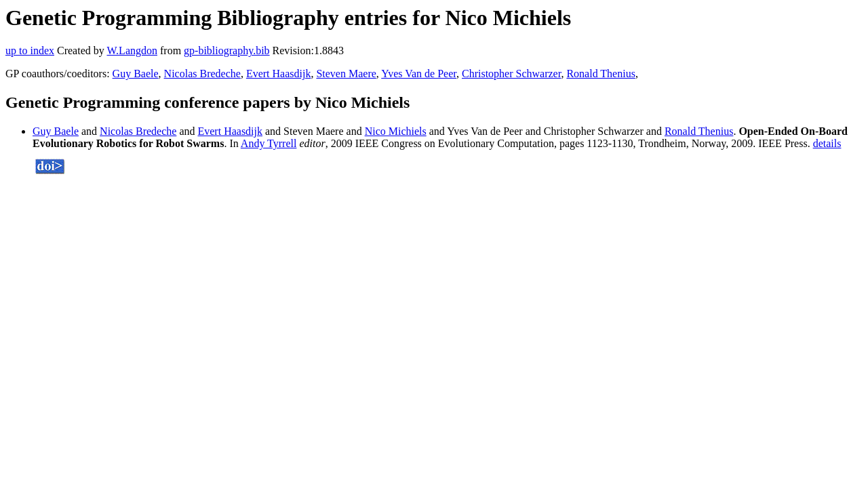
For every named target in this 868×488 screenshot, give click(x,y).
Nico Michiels (396, 131)
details (827, 143)
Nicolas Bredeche (202, 74)
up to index (30, 50)
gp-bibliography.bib (227, 50)
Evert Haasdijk (279, 74)
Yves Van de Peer (419, 74)
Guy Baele (136, 74)
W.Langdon (132, 50)
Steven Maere (346, 74)
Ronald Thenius (600, 74)
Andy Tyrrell (269, 143)
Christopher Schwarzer (511, 74)
